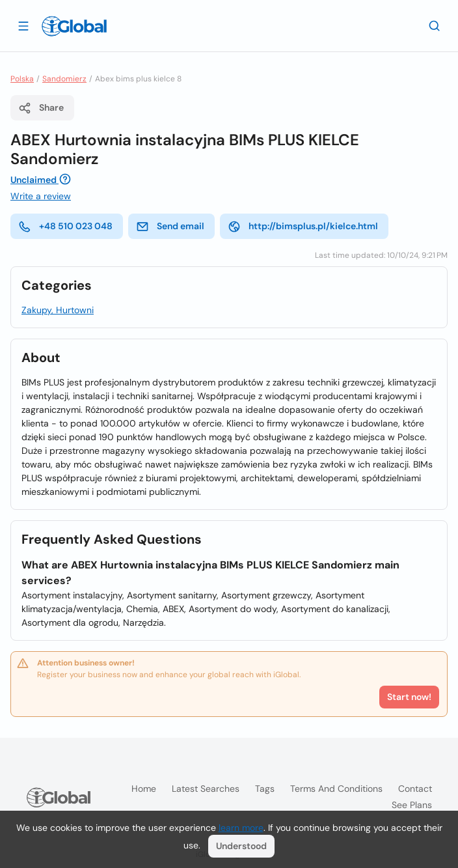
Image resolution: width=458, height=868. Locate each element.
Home (144, 789)
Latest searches (206, 789)
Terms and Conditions (336, 789)
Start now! (409, 697)
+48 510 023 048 (65, 227)
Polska (22, 79)
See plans (412, 805)
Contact (415, 789)
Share (41, 108)
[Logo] (74, 26)
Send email (170, 227)
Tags (265, 789)
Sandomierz (64, 79)
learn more (241, 828)
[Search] (435, 25)
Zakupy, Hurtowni (58, 310)
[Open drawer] (23, 25)
